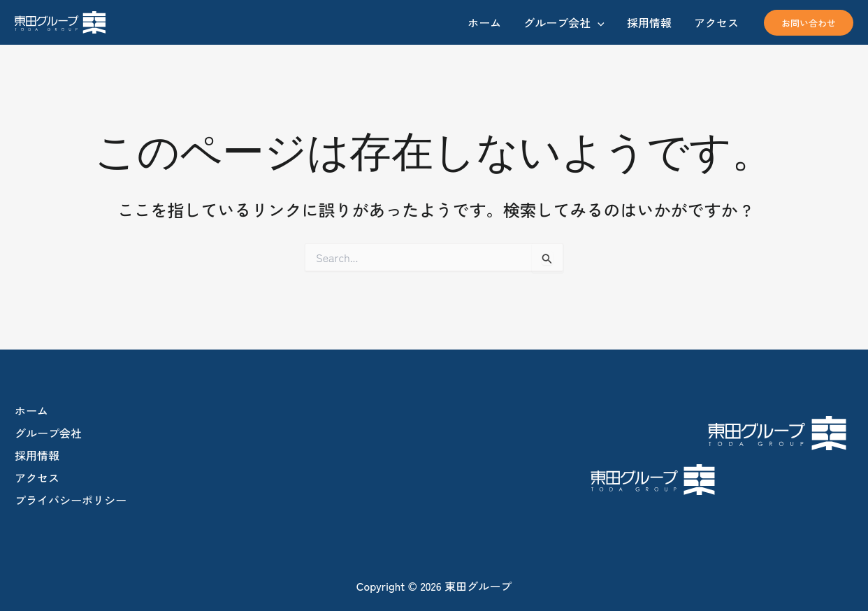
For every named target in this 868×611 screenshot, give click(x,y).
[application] (598, 22)
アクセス (37, 477)
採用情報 (37, 455)
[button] (809, 23)
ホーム (31, 410)
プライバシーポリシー (71, 500)
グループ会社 (48, 433)
